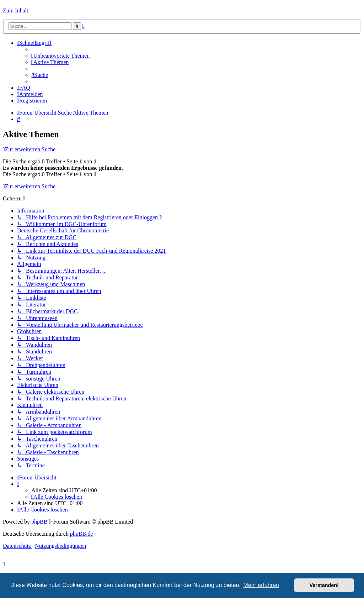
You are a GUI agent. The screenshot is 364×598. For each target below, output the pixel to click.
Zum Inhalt (16, 11)
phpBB (39, 522)
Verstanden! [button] (324, 585)
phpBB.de (81, 534)
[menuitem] (60, 56)
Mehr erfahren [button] (261, 585)
